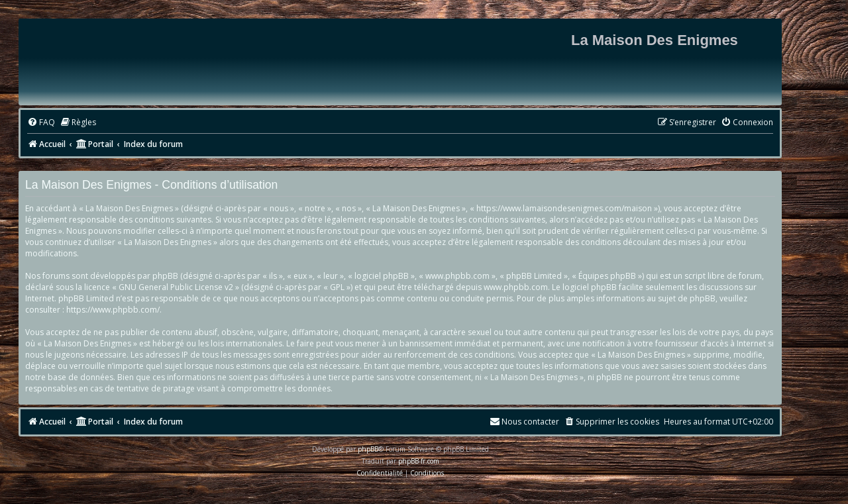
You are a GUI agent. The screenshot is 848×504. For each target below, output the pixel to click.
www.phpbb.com (516, 287)
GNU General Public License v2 (176, 287)
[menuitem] (41, 123)
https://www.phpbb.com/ (113, 310)
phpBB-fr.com (419, 461)
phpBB (368, 449)
